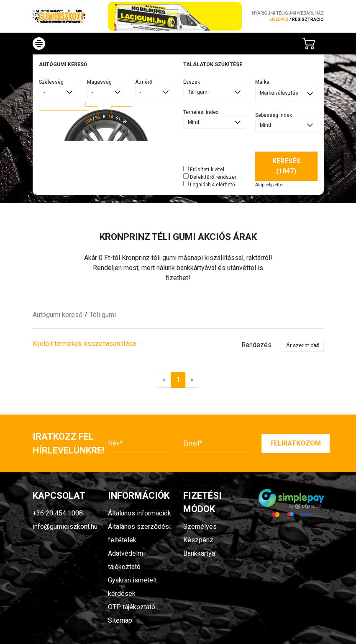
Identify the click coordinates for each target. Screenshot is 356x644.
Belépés (279, 19)
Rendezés (256, 345)
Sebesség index (274, 115)
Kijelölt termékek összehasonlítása (84, 344)
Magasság (99, 82)
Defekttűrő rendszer (210, 177)
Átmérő (144, 82)
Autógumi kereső (58, 315)
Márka (262, 82)
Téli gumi (103, 315)
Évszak (192, 82)
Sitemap (120, 620)
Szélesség (51, 82)
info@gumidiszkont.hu (65, 527)
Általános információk (140, 513)
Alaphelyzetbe (269, 185)
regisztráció (308, 19)
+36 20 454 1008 (58, 513)
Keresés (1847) (286, 166)
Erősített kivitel (204, 169)
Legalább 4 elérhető (209, 184)
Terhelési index (201, 112)
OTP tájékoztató (132, 607)
